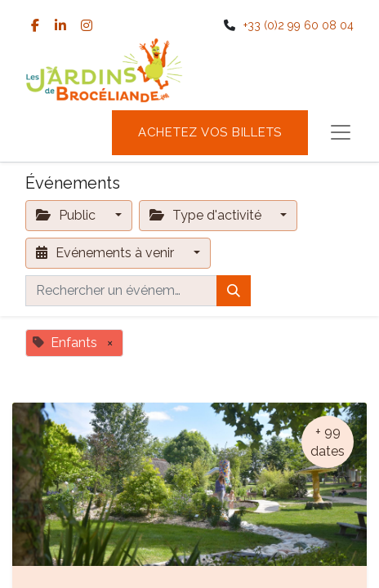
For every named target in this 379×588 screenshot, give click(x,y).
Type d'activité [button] (207, 215)
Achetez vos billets (210, 132)
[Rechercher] (234, 291)
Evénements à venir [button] (107, 253)
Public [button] (67, 215)
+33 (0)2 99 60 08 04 (299, 25)
